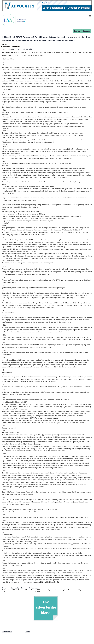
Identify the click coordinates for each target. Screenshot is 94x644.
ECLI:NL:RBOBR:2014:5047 (76, 423)
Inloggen (86, 31)
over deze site (7, 632)
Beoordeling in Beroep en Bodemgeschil (18, 49)
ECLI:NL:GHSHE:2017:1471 (49, 582)
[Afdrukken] (6, 44)
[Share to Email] (3, 44)
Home (4, 588)
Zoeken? (77, 31)
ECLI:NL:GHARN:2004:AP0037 (16, 402)
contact (27, 632)
